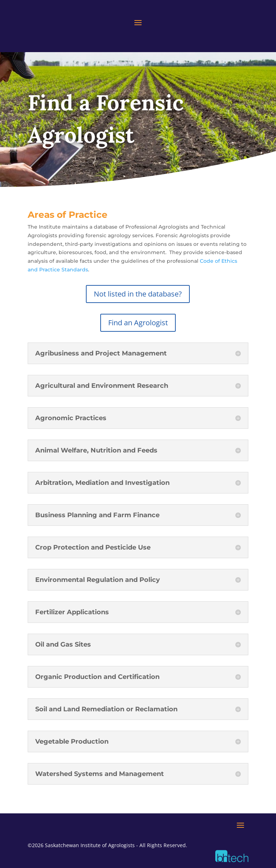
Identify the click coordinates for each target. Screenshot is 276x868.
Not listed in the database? (138, 294)
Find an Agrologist (138, 323)
